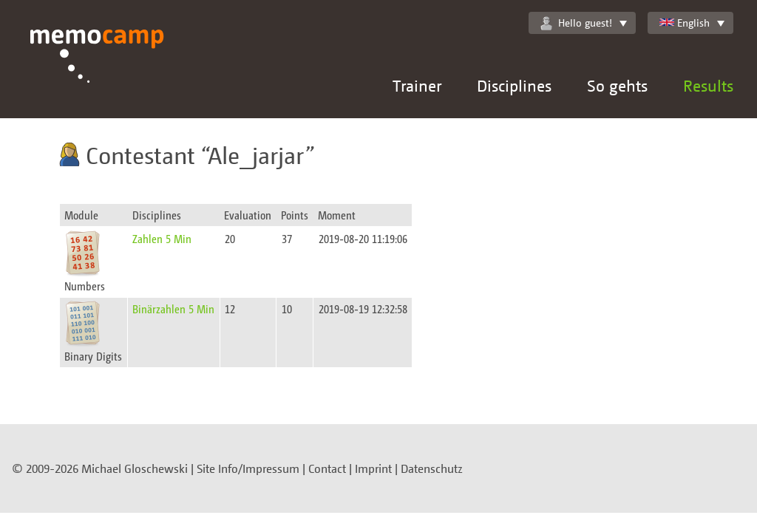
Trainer (417, 85)
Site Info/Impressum (248, 468)
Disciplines (514, 85)
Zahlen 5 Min (162, 238)
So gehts (617, 85)
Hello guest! (576, 23)
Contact (327, 468)
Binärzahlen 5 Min (173, 308)
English (685, 23)
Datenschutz (432, 468)
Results (708, 85)
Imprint (373, 468)
